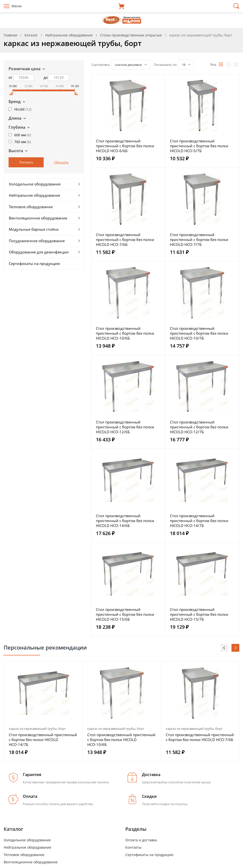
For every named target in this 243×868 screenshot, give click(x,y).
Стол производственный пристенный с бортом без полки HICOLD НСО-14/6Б (125, 521)
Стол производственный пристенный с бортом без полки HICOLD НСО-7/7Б (199, 240)
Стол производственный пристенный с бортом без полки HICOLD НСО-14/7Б (199, 521)
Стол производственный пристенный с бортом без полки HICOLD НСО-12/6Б (125, 427)
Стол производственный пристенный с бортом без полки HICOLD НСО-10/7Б (199, 333)
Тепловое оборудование (31, 207)
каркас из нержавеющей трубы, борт (37, 729)
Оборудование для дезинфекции (39, 252)
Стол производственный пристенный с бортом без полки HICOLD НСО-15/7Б (199, 614)
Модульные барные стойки (34, 229)
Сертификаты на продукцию (34, 263)
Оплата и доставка (141, 840)
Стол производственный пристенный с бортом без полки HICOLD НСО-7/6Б (125, 240)
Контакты (133, 847)
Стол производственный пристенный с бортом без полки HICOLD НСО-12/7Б (199, 427)
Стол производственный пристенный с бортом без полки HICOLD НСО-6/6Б (125, 146)
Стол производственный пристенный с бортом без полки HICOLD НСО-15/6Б (125, 614)
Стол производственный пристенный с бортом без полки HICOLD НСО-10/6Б (125, 333)
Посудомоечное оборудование (37, 241)
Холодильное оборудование (35, 184)
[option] (43, 712)
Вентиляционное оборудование (38, 218)
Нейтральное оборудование (34, 195)
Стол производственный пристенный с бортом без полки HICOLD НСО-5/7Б (199, 146)
